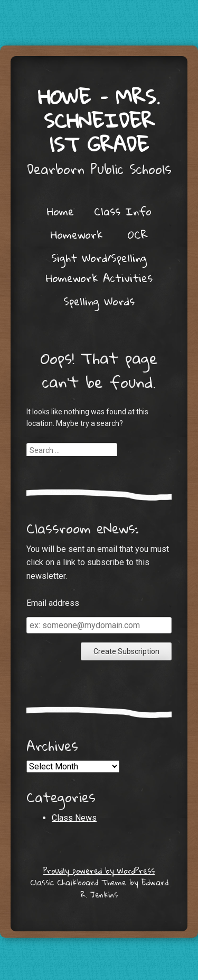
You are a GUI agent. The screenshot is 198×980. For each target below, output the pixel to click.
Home (60, 211)
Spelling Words (99, 301)
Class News (74, 818)
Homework (77, 234)
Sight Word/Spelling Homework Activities (99, 268)
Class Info (123, 211)
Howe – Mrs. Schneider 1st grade (99, 120)
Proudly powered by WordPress (99, 870)
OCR (138, 234)
